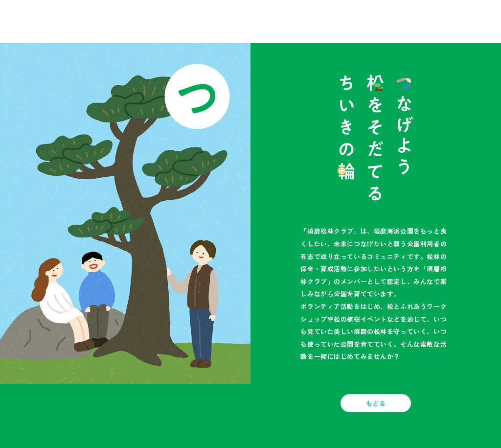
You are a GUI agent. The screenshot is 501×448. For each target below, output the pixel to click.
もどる (376, 403)
